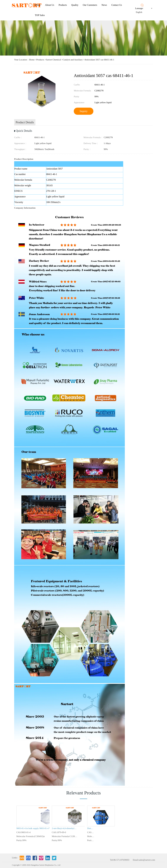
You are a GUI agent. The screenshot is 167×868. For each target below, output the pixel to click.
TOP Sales (40, 15)
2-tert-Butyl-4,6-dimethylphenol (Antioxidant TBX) (65, 828)
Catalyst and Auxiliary (73, 60)
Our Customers (90, 5)
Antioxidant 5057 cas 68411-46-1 (99, 60)
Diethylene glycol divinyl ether (91, 828)
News (104, 5)
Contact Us (117, 5)
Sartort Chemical (53, 60)
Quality (75, 5)
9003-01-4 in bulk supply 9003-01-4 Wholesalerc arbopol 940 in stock (37, 828)
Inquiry (84, 111)
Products (63, 5)
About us (50, 5)
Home (38, 5)
